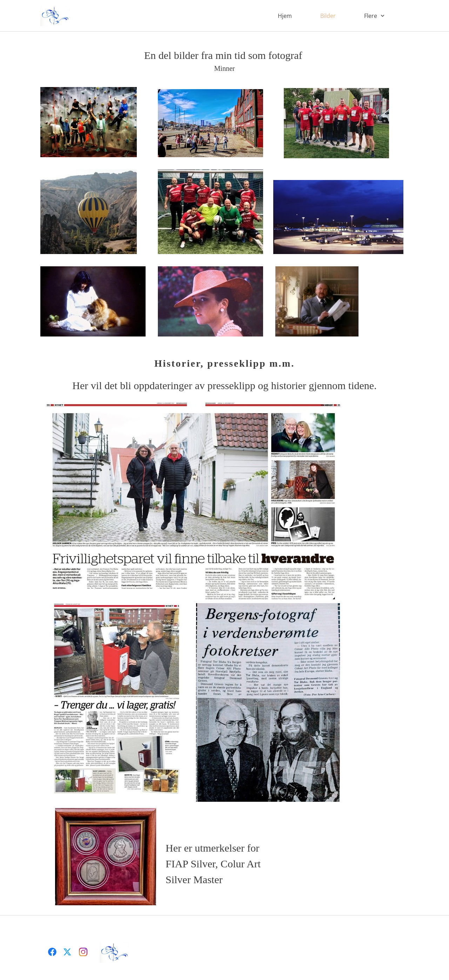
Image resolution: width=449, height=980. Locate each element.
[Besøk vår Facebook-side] (52, 952)
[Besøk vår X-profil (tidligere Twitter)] (68, 952)
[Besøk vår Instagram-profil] (83, 952)
